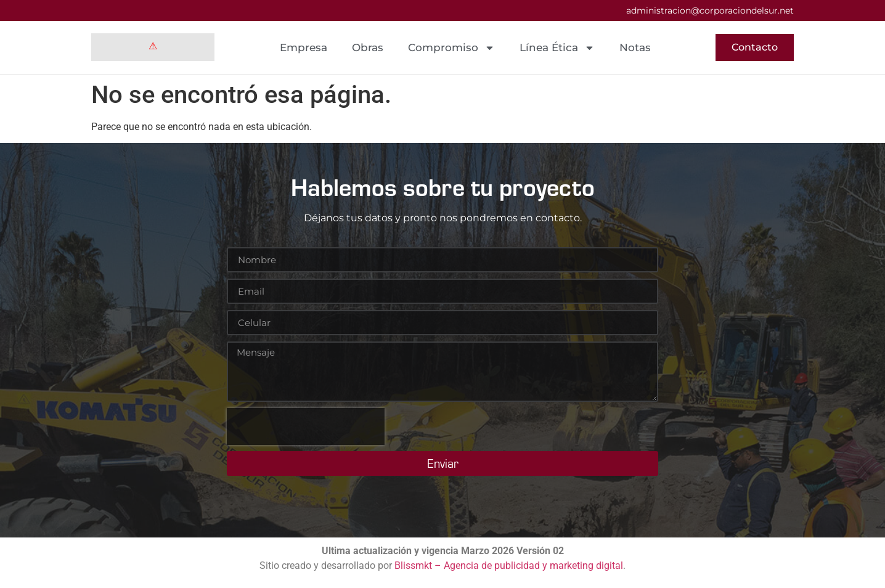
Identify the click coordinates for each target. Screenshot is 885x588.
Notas (635, 47)
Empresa (304, 47)
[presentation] (306, 427)
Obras (368, 47)
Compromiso (451, 48)
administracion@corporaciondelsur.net (710, 10)
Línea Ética (557, 48)
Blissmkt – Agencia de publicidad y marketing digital (509, 566)
